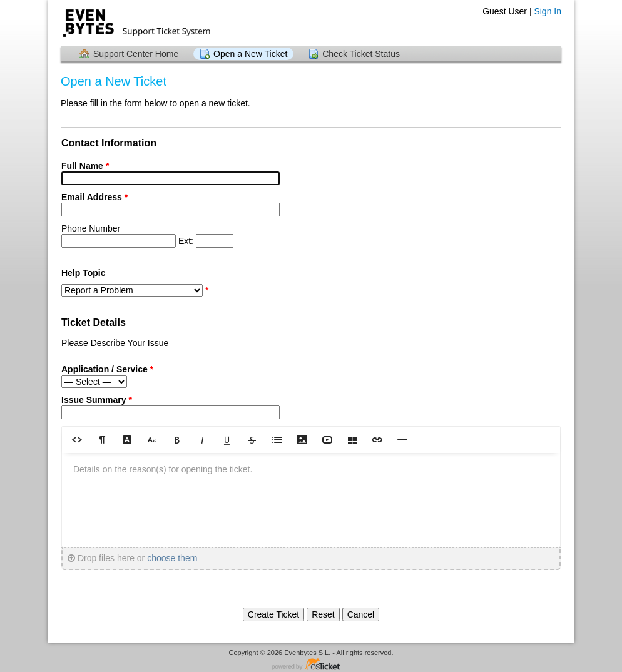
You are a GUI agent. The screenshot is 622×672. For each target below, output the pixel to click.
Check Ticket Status (361, 54)
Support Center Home (136, 54)
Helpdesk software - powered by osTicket (311, 665)
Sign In (548, 11)
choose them (172, 558)
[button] (77, 440)
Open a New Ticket (250, 54)
